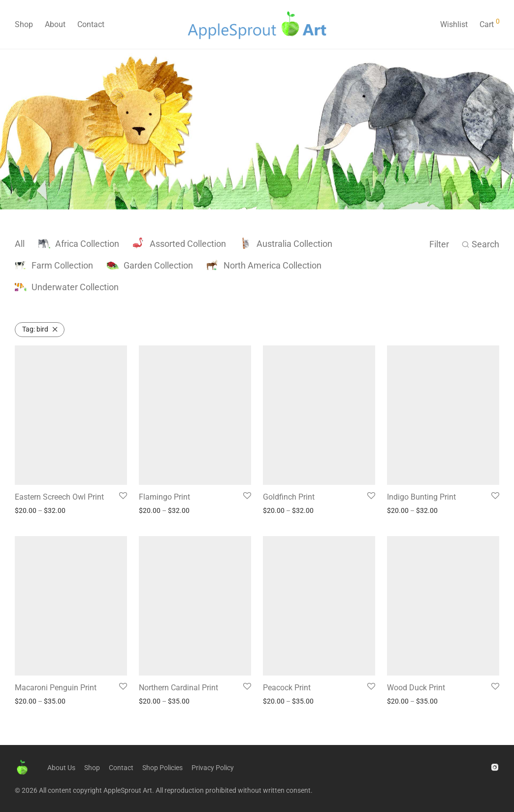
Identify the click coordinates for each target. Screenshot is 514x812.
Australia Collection (286, 244)
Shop (24, 24)
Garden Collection (150, 265)
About (55, 24)
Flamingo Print (164, 497)
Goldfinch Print (289, 497)
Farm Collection (54, 265)
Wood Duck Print (416, 688)
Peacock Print (287, 688)
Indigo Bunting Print (421, 497)
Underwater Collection (67, 287)
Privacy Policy (213, 768)
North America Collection (264, 265)
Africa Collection (79, 244)
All (20, 244)
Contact (91, 24)
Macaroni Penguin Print (56, 688)
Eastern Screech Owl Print (59, 497)
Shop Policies (162, 768)
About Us (61, 768)
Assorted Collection (179, 244)
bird (35, 329)
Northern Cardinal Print (178, 688)
